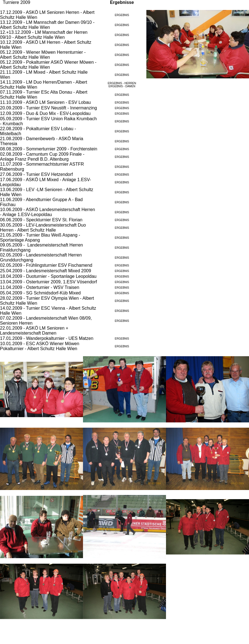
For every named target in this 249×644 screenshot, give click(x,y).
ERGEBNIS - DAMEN (122, 86)
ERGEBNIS (122, 15)
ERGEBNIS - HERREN (122, 83)
